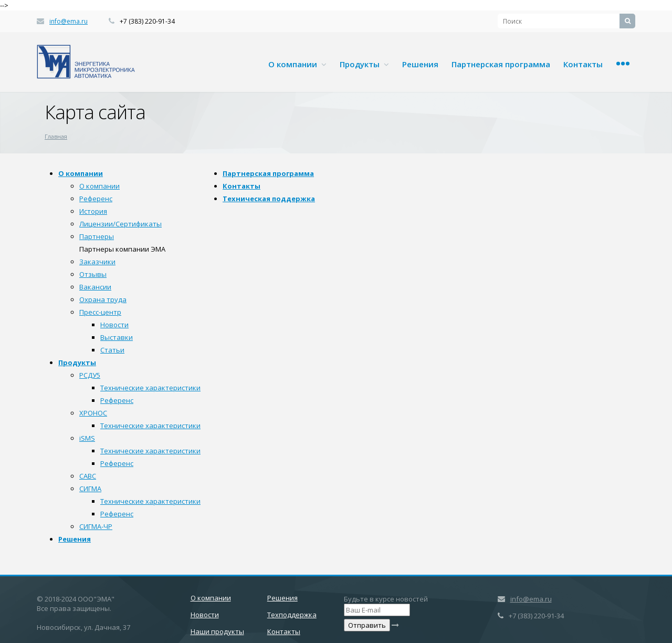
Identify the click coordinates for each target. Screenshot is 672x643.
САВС (88, 476)
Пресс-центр (100, 312)
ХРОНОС (93, 413)
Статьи (112, 350)
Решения (420, 64)
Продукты (364, 64)
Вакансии (95, 287)
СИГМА (90, 489)
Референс (96, 199)
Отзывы (93, 274)
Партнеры (97, 236)
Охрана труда (103, 299)
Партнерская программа (501, 64)
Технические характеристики (150, 388)
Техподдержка (292, 615)
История (93, 211)
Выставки (117, 337)
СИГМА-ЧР (96, 526)
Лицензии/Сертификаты (120, 224)
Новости (114, 325)
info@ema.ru (69, 21)
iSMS (87, 438)
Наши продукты (217, 631)
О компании (297, 64)
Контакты (583, 64)
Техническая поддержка (269, 199)
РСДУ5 (90, 375)
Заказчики (97, 262)
